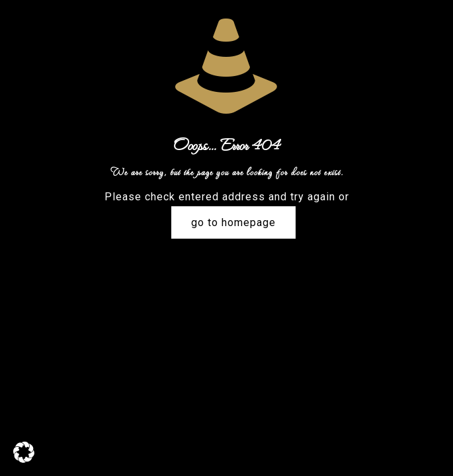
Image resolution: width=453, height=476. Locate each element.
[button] (24, 452)
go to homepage (233, 222)
